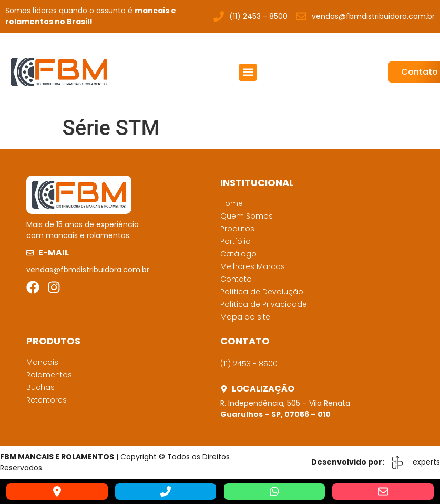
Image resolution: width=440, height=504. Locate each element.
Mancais (42, 362)
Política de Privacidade (264, 304)
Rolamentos (49, 375)
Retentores (47, 400)
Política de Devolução (262, 292)
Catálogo (238, 254)
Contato (236, 279)
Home (232, 203)
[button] (248, 72)
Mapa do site (245, 317)
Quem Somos (247, 216)
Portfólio (236, 241)
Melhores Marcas (253, 266)
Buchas (40, 387)
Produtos (237, 229)
